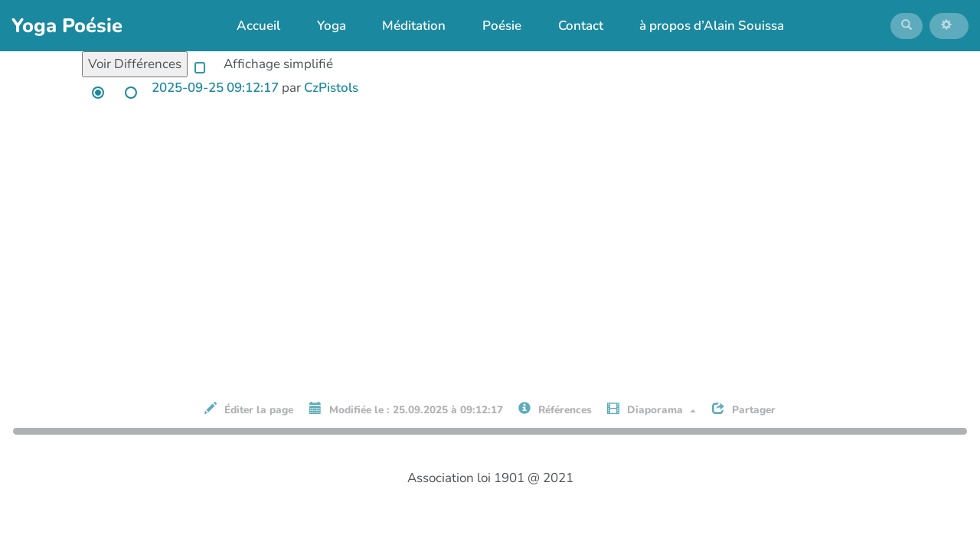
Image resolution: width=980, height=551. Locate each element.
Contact (572, 29)
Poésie (493, 29)
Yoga (323, 29)
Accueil (251, 29)
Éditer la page (249, 416)
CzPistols (331, 95)
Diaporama (652, 416)
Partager (744, 416)
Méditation (406, 29)
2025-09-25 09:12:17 (215, 95)
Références (555, 416)
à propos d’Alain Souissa (703, 29)
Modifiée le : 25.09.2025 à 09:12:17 (406, 416)
